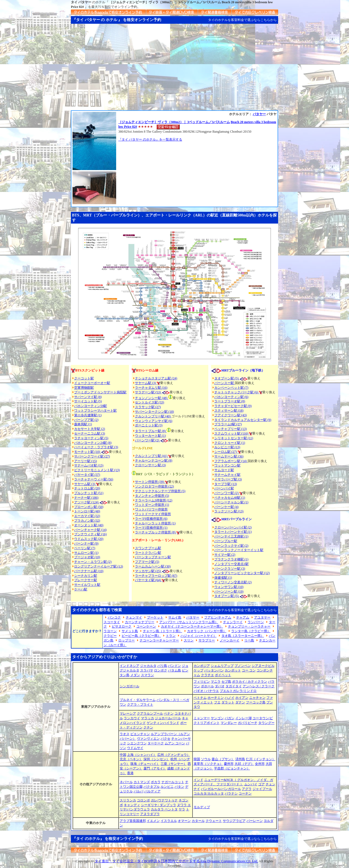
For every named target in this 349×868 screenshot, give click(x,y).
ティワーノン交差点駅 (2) (233, 582)
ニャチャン (257, 698)
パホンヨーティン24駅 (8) (93, 443)
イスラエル (169, 821)
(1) (163, 436)
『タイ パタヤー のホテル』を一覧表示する (150, 139)
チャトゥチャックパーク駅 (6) (237, 392)
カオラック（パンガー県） (207, 631)
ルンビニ (167, 787)
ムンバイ (251, 784)
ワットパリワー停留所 (151, 509)
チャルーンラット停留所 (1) (155, 523)
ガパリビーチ (248, 723)
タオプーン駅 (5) (227, 378)
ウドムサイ (135, 748)
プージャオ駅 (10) (87, 557)
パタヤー (259, 114)
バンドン (174, 666)
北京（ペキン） (131, 759)
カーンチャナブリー (140, 622)
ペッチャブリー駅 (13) (231, 429)
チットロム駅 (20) (87, 488)
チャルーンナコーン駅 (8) (154, 460)
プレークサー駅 (86, 580)
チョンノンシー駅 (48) (152, 398)
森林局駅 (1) (83, 424)
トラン (171, 636)
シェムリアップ (222, 666)
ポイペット (223, 675)
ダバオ (220, 686)
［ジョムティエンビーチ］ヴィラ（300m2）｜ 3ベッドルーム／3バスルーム (174, 122)
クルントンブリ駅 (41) (152, 456)
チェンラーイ (233, 622)
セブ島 (226, 682)
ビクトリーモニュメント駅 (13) (97, 470)
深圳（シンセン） (157, 759)
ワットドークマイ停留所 (153, 514)
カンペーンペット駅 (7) (231, 388)
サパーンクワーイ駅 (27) (92, 456)
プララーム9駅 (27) (228, 424)
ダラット (228, 702)
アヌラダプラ (150, 814)
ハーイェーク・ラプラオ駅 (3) (96, 447)
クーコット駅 (84, 378)
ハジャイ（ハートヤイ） (198, 636)
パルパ (139, 791)
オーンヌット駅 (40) (89, 525)
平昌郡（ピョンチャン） (232, 768)
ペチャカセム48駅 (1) (230, 498)
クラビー (110, 636)
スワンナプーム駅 (148, 548)
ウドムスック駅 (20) (89, 539)
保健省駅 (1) (223, 578)
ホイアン (242, 698)
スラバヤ (147, 670)
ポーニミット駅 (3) (149, 425)
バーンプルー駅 (226, 541)
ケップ (198, 670)
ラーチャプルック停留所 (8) (156, 532)
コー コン (249, 670)
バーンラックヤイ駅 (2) (231, 546)
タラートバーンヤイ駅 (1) (233, 532)
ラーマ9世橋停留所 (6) (151, 519)
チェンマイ (134, 617)
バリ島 (162, 666)
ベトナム (200, 698)
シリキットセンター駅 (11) (234, 438)
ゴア (261, 784)
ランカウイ (132, 718)
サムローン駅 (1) (86, 553)
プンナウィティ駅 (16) (90, 534)
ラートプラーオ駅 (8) (230, 401)
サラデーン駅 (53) (148, 392)
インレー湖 (243, 718)
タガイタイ (234, 686)
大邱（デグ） (244, 764)
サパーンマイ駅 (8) (88, 397)
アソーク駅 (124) (87, 502)
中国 (123, 755)
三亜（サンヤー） (174, 764)
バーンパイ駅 (224, 488)
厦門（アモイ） (155, 768)
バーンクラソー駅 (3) (230, 569)
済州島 (240, 759)
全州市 (260, 764)
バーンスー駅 (225, 383)
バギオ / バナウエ (206, 691)
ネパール (126, 782)
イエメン (153, 821)
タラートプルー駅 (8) (151, 431)
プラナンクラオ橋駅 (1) (231, 559)
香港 (130, 773)
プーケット (155, 617)
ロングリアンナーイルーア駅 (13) (99, 566)
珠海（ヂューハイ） (145, 764)
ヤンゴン (217, 718)
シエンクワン (137, 743)
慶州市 (229, 764)
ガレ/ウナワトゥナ (164, 800)
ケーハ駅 (81, 589)
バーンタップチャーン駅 (153, 557)
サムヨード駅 (224, 470)
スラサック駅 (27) (148, 407)
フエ (217, 702)
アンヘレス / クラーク (259, 686)
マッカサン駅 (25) (148, 571)
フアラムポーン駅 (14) (231, 461)
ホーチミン (216, 698)
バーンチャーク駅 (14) (90, 530)
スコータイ (112, 622)
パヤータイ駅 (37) (87, 475)
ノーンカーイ (230, 640)
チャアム (243, 617)
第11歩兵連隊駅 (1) (88, 415)
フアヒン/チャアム (218, 617)
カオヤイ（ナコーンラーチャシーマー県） (192, 626)
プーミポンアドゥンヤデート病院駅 (100, 392)
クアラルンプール (150, 714)
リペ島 (249, 640)
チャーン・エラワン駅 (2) (93, 562)
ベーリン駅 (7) (85, 548)
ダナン (240, 702)
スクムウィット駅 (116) (232, 433)
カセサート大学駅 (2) (90, 429)
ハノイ (230, 698)
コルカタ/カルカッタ (209, 793)
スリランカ (128, 800)
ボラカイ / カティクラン (250, 682)
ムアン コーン (175, 743)
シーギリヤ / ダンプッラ (159, 805)
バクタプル (152, 787)
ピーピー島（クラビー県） (141, 636)
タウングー (266, 723)
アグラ (247, 789)
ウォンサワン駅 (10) (229, 587)
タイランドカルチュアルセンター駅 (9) (243, 420)
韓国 (197, 759)
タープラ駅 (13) (226, 484)
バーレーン (255, 821)
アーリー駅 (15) (85, 461)
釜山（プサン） (223, 759)
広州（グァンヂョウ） (174, 755)
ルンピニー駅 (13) (227, 447)
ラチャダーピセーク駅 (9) (233, 406)
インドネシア (130, 666)
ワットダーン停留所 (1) (152, 505)
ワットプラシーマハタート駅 (95, 411)
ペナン (169, 714)
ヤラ (182, 809)
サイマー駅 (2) (225, 555)
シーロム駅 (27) (226, 452)
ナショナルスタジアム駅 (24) (156, 378)
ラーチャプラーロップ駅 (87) (156, 576)
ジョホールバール (168, 718)
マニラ (216, 682)
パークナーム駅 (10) (89, 571)
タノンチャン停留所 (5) (152, 496)
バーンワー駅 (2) (227, 493)
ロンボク (161, 670)
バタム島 (174, 670)
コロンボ (143, 800)
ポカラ (156, 782)
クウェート (214, 821)
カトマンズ (142, 782)
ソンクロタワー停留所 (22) (154, 486)
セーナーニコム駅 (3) (90, 433)
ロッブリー (127, 640)
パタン (179, 787)
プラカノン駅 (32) (87, 521)
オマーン (184, 821)
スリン (189, 640)
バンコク (114, 617)
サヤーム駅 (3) (85, 484)
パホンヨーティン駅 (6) (231, 397)
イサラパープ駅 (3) (228, 479)
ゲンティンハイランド (163, 723)
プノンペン (243, 666)
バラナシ (231, 793)
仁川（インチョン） (261, 759)
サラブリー (207, 640)
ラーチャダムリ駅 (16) (151, 388)
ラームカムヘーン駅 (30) (153, 566)
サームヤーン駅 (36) (229, 456)
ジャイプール (262, 789)
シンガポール (130, 686)
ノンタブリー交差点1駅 (231, 564)
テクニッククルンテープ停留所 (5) (160, 491)
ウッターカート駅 (148, 436)
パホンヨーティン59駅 (91, 406)
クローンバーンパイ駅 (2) (233, 527)
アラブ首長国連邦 (133, 821)
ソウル (206, 759)
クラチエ (207, 675)
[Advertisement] (174, 69)
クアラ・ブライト (140, 704)
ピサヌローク (122, 626)
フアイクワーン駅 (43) (231, 415)
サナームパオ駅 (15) (89, 465)
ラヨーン (110, 631)
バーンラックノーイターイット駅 (239, 550)
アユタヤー (262, 617)
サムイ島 (175, 617)
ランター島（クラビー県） (251, 631)
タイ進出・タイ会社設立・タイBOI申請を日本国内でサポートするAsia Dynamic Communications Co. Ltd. (176, 861)
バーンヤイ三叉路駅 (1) (231, 536)
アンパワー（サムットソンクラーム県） (189, 622)
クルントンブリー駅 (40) (153, 416)
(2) (157, 440)
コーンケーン (146, 626)
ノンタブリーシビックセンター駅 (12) (242, 573)
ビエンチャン (140, 734)
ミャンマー (202, 718)
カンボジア (202, 666)
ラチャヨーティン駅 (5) (91, 438)
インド (198, 780)
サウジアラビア (234, 821)
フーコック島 (256, 702)
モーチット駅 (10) (91, 452)
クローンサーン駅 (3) (150, 465)
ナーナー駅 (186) (86, 498)
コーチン (245, 793)
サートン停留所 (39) (150, 482)
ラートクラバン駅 (148, 553)
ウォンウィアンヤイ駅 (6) (154, 421)
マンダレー (229, 723)
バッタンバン (214, 670)
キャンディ (132, 805)
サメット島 (130, 631)
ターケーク (156, 743)
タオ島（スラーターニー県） (243, 636)
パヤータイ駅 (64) (148, 580)
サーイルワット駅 (87, 585)
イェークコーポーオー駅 (92, 383)
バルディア (152, 791)
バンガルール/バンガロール (221, 789)
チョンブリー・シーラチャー (249, 626)
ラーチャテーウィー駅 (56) (94, 479)
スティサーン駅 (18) (229, 411)
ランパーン (256, 622)
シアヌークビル (263, 666)
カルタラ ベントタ (164, 809)
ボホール (207, 686)
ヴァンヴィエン (148, 739)
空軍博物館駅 (84, 388)
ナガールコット (173, 782)
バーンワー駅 (145, 440)
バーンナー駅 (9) (86, 543)
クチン (148, 727)
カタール (198, 821)
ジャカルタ (148, 666)
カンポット (233, 670)
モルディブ (202, 807)
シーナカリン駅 (86, 576)
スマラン (148, 675)
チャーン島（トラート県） (163, 631)
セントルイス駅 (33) (150, 402)
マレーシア (128, 714)
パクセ (166, 739)
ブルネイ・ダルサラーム (138, 700)
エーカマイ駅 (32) (87, 516)
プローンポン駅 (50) (89, 507)
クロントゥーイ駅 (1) (230, 443)
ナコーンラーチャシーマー (159, 640)
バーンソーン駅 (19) (229, 591)
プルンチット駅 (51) (89, 493)
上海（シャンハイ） (142, 755)
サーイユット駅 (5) (88, 401)
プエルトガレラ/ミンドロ (238, 691)
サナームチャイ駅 (227, 475)
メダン (135, 675)
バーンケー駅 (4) (226, 507)
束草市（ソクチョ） (208, 764)
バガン (230, 718)
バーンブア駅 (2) (86, 420)
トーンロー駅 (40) (87, 511)
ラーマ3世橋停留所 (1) (151, 528)
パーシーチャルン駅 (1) (231, 502)
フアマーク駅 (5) (147, 562)
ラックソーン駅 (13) (229, 511)
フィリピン (202, 682)
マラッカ (148, 718)
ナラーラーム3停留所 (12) (154, 500)
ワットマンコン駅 (227, 465)
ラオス (125, 734)
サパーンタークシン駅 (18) (154, 412)
